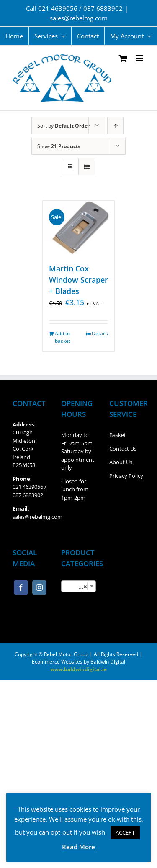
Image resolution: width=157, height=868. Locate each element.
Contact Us (123, 449)
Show (59, 146)
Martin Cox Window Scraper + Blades (78, 280)
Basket (118, 435)
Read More (78, 847)
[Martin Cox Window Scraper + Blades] (79, 228)
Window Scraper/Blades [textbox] (80, 587)
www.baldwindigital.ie (78, 669)
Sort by (63, 126)
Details (100, 333)
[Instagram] (39, 587)
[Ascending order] (115, 126)
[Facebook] (21, 587)
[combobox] (79, 586)
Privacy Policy (126, 476)
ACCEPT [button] (125, 832)
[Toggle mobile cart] (123, 58)
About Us (121, 462)
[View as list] (87, 167)
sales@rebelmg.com (79, 18)
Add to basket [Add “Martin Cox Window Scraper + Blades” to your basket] (63, 337)
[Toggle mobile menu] (140, 58)
